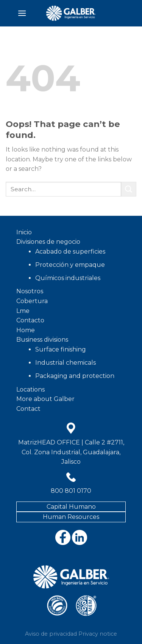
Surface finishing (61, 349)
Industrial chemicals (66, 363)
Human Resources (71, 517)
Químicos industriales (68, 278)
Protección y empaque (70, 265)
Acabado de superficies (70, 252)
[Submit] (129, 189)
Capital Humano (71, 507)
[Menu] (22, 13)
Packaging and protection (75, 376)
